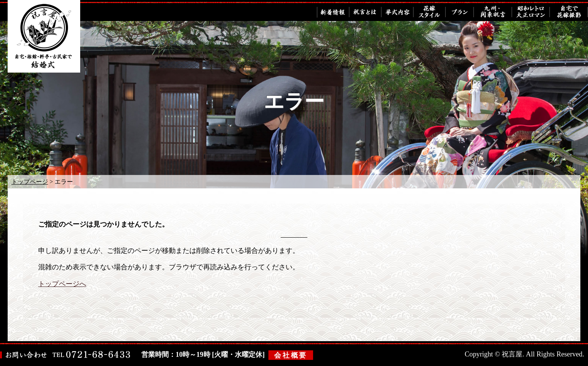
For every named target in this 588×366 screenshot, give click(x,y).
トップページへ (62, 284)
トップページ (30, 182)
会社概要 (291, 355)
